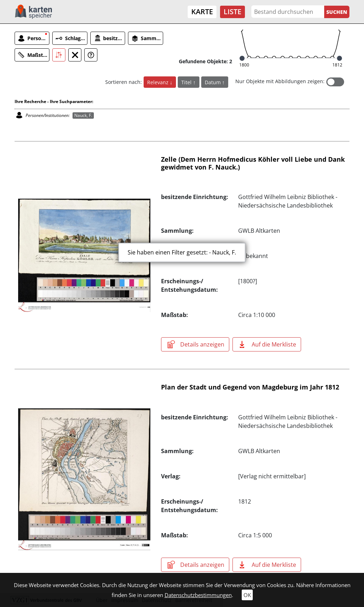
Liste (232, 12)
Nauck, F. (83, 115)
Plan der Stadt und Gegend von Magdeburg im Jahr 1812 (250, 387)
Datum (213, 82)
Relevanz (159, 82)
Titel (187, 82)
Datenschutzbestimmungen (198, 595)
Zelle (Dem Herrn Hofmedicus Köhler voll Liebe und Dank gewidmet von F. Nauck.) (253, 163)
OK (247, 595)
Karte (202, 12)
